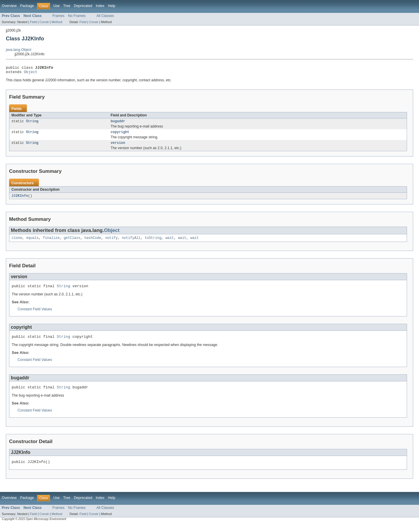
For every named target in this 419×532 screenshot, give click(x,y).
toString (153, 242)
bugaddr (118, 123)
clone (17, 242)
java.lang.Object (19, 50)
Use (56, 6)
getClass (72, 242)
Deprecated (83, 6)
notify (112, 242)
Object (31, 73)
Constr (44, 22)
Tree (67, 6)
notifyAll (131, 242)
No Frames (77, 16)
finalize (51, 242)
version (118, 146)
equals (33, 242)
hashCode (93, 242)
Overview (9, 6)
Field (33, 22)
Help (112, 6)
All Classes (105, 16)
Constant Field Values (35, 314)
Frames (58, 16)
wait (170, 242)
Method (57, 22)
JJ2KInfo (20, 199)
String (32, 123)
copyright (120, 135)
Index (100, 6)
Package (27, 6)
